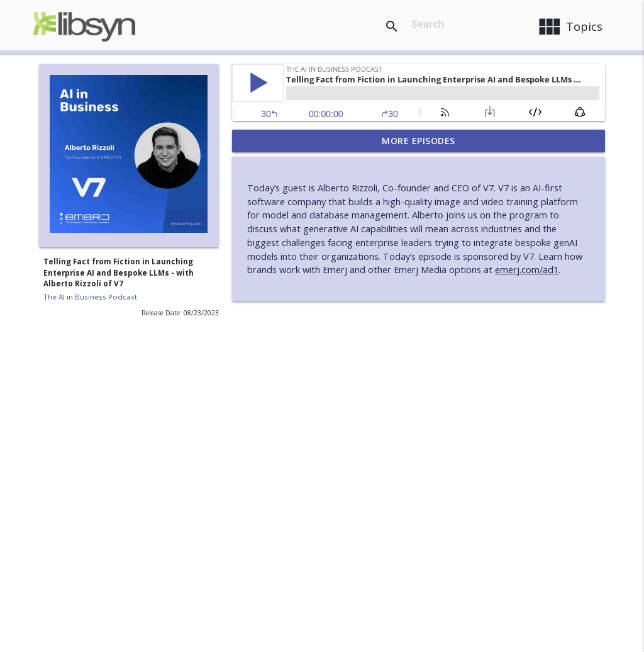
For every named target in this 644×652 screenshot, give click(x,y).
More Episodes (419, 141)
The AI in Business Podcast (90, 297)
